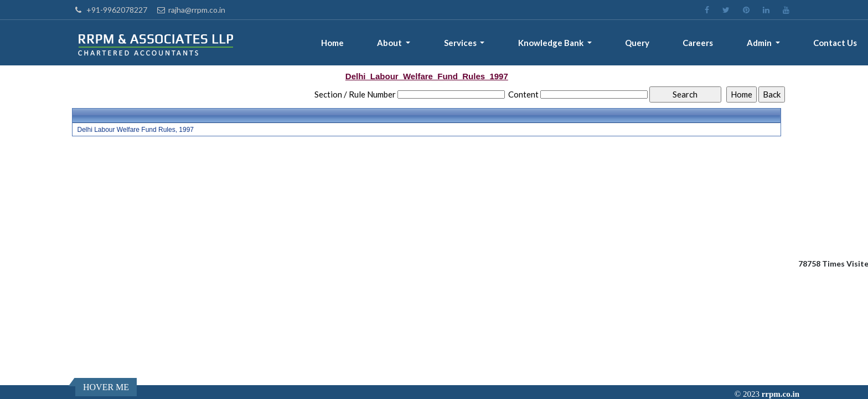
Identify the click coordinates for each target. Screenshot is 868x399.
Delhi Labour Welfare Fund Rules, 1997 (135, 130)
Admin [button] (760, 43)
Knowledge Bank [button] (552, 43)
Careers (698, 43)
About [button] (390, 43)
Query (637, 43)
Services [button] (461, 43)
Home (332, 43)
